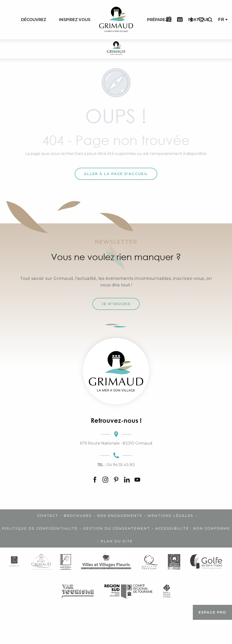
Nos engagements (120, 516)
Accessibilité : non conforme (193, 528)
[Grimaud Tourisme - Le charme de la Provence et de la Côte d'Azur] (116, 49)
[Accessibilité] (191, 20)
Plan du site (117, 541)
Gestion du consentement (116, 528)
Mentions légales (170, 516)
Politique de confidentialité (40, 528)
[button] (210, 20)
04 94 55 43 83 (116, 465)
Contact (48, 516)
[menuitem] (34, 20)
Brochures (78, 516)
